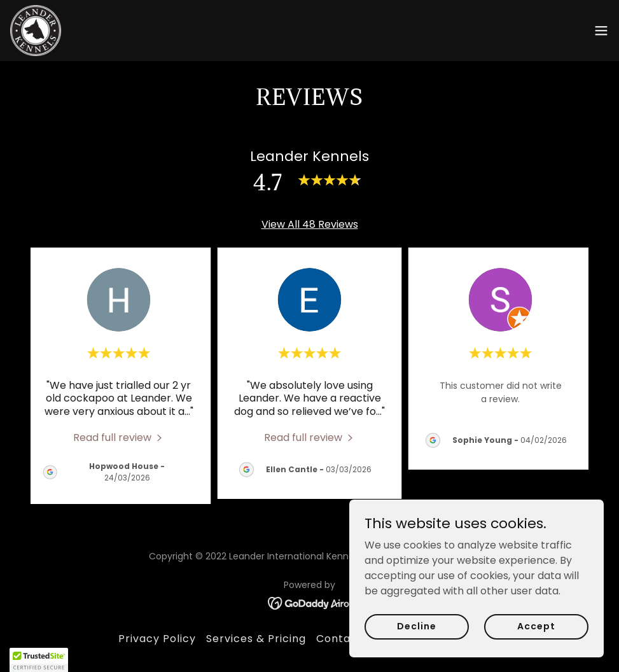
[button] (601, 31)
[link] (36, 31)
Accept (536, 626)
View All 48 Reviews (310, 224)
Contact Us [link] (348, 639)
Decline (416, 626)
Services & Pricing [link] (256, 639)
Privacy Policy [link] (157, 639)
